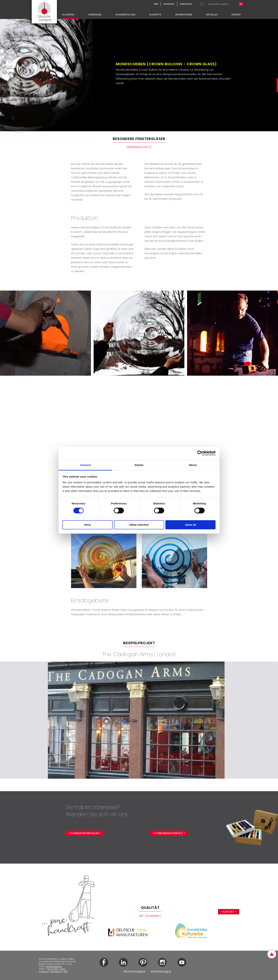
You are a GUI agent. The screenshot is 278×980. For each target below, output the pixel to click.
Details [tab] (139, 465)
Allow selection (139, 525)
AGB (66, 972)
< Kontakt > (229, 912)
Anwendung (95, 15)
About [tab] (193, 465)
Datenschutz (56, 972)
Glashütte (155, 15)
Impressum (44, 972)
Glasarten (68, 15)
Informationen (184, 15)
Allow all (191, 525)
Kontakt (236, 15)
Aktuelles (212, 15)
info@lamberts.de (54, 967)
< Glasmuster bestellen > (85, 833)
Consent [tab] (85, 465)
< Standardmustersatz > (169, 833)
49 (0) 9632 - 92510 (56, 969)
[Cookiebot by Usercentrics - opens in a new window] (200, 453)
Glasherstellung (125, 15)
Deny (88, 525)
